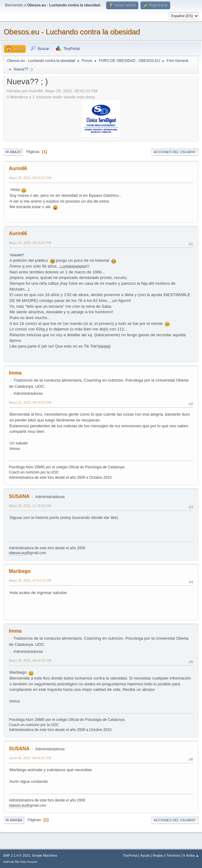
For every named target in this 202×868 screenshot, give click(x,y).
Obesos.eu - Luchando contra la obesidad (72, 32)
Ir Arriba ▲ (191, 855)
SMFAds (9, 862)
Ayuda (145, 855)
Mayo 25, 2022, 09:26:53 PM (30, 402)
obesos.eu (17, 553)
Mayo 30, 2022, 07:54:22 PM (30, 581)
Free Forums (28, 862)
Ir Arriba (14, 820)
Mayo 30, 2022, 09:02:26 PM (30, 661)
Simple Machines (44, 855)
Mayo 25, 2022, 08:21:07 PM (30, 243)
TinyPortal (130, 855)
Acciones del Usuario (175, 152)
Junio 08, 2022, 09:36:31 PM (30, 758)
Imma (15, 373)
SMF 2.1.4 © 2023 (17, 855)
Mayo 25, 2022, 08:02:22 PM (30, 178)
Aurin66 (18, 168)
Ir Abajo (13, 152)
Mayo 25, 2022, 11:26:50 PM (30, 506)
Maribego (20, 571)
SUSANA (19, 496)
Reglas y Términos (166, 855)
